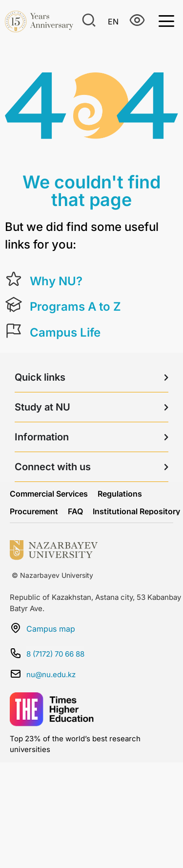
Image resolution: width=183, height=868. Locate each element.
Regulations (120, 494)
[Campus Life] (14, 331)
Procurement (34, 511)
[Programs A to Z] (14, 305)
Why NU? (56, 281)
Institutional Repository (136, 511)
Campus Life (65, 332)
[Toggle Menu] (166, 20)
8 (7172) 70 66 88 (55, 654)
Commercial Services (49, 494)
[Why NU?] (14, 279)
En (113, 22)
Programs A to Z (75, 307)
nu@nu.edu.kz (51, 674)
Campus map (51, 629)
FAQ (75, 511)
